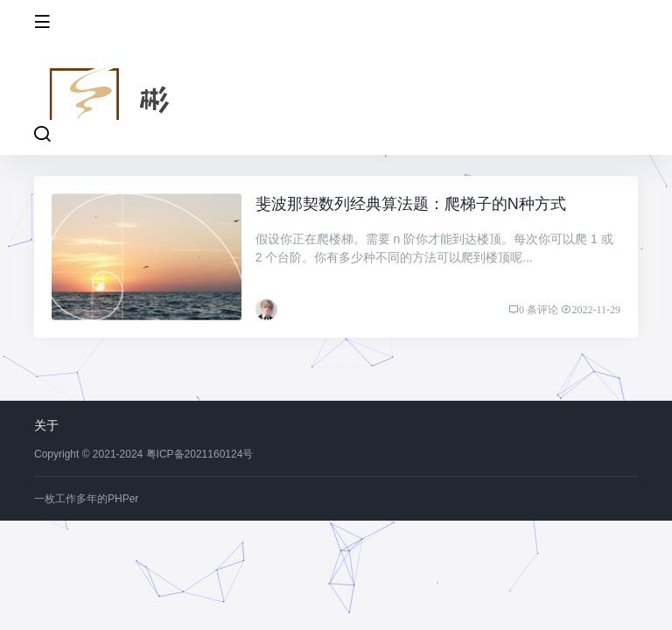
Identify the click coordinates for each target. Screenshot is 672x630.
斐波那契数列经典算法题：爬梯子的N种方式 (411, 204)
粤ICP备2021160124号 (200, 454)
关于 (46, 425)
